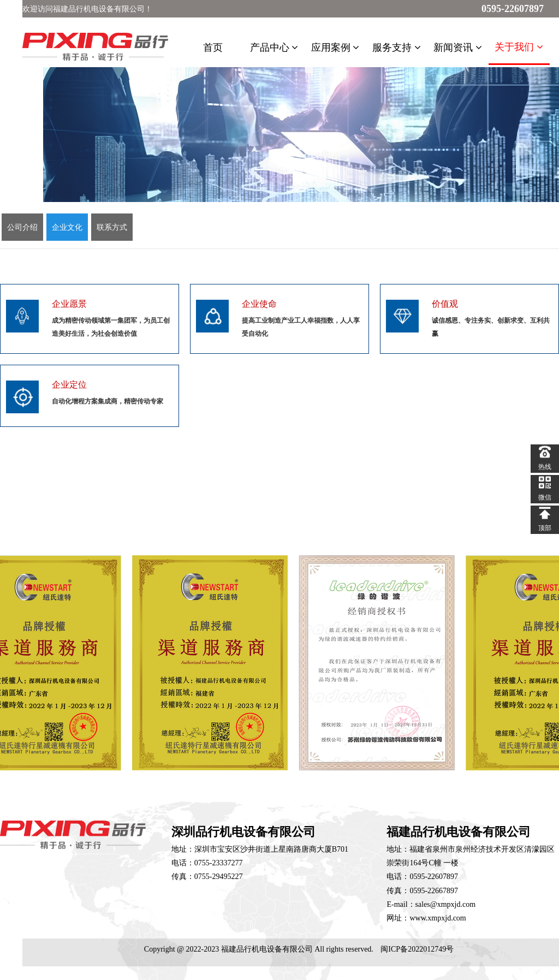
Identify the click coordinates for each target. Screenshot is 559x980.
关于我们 (519, 47)
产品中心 (274, 47)
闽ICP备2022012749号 (417, 949)
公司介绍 (22, 227)
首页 (213, 47)
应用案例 (335, 47)
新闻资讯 (458, 47)
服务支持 (397, 47)
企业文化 (67, 227)
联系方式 (112, 227)
